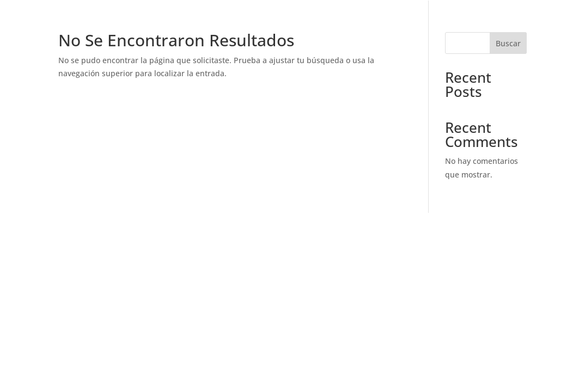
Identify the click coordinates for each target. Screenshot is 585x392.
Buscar (508, 43)
